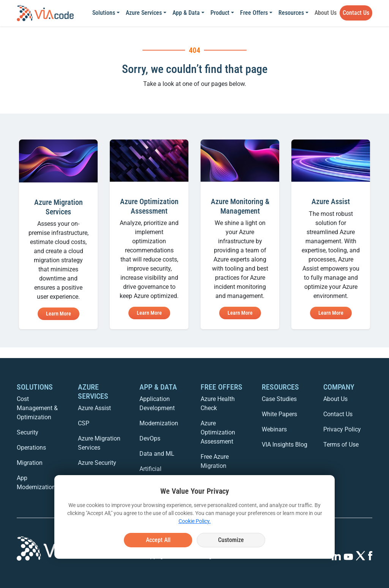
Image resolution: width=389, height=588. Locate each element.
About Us (326, 13)
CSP (84, 423)
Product (220, 13)
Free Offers (254, 13)
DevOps (150, 438)
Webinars (274, 429)
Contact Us (356, 13)
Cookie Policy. (195, 521)
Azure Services (144, 13)
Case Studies (279, 399)
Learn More (59, 314)
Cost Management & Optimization (37, 408)
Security (28, 432)
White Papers (279, 414)
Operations (31, 448)
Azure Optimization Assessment (218, 432)
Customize (231, 540)
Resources (291, 13)
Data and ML (157, 454)
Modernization (159, 423)
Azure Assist (94, 408)
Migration (30, 463)
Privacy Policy (342, 429)
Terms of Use (341, 445)
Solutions (104, 13)
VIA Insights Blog (285, 445)
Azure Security (97, 463)
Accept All (158, 540)
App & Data (186, 13)
